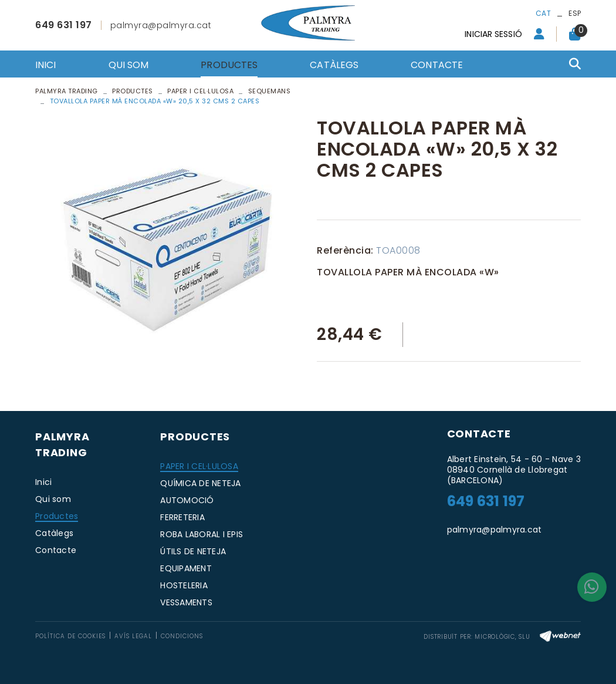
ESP (575, 13)
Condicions (182, 636)
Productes (133, 91)
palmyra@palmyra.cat (161, 25)
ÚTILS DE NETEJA (193, 551)
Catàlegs (54, 533)
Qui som (53, 499)
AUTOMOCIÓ (187, 500)
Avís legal (133, 636)
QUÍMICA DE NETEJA (200, 483)
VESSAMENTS (186, 602)
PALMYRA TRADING (67, 91)
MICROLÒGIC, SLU (502, 637)
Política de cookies (70, 636)
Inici (43, 482)
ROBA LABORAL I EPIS (202, 534)
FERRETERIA (182, 517)
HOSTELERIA (184, 585)
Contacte (56, 550)
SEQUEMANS (270, 91)
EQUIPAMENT (186, 568)
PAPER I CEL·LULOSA (199, 466)
